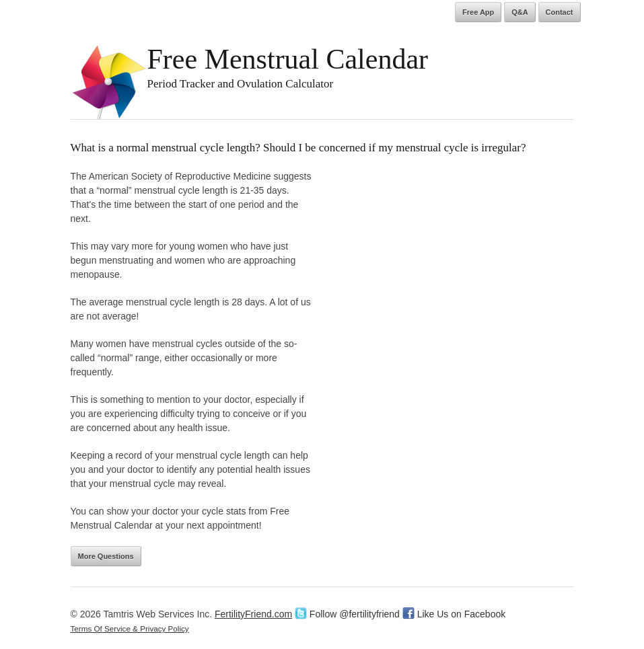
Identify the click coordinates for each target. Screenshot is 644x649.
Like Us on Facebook (454, 614)
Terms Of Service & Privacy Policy (130, 628)
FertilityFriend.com (253, 614)
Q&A (520, 12)
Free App (478, 12)
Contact (560, 12)
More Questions (106, 556)
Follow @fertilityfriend (347, 614)
